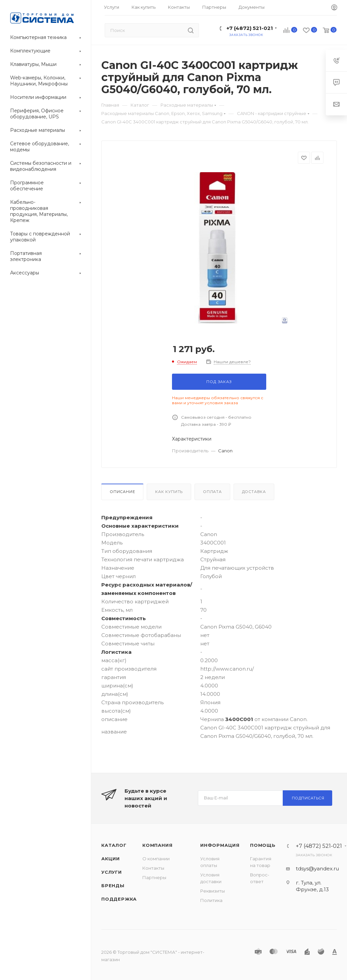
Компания (157, 845)
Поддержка (119, 899)
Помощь (263, 845)
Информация (220, 845)
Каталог (114, 845)
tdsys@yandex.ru (317, 869)
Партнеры (154, 877)
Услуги (112, 872)
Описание (122, 492)
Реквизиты (213, 891)
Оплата (212, 492)
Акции (111, 859)
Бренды (113, 885)
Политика (211, 900)
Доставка (254, 492)
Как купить (169, 492)
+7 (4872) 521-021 (250, 28)
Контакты (153, 868)
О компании (156, 859)
